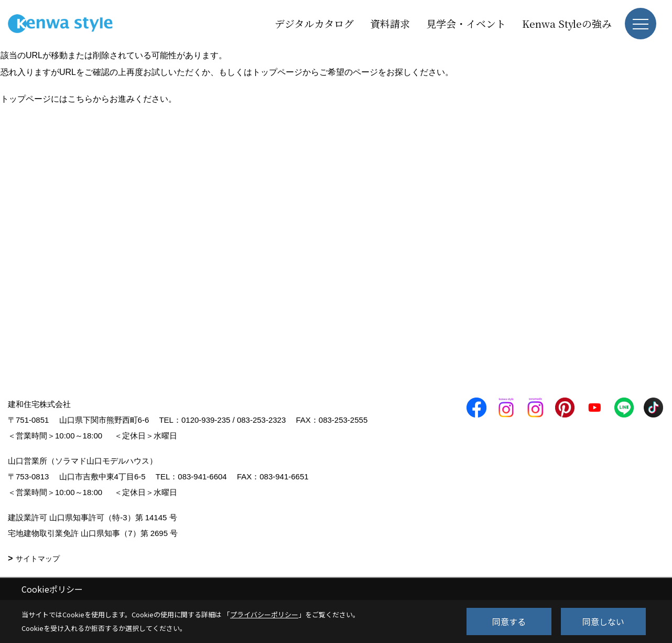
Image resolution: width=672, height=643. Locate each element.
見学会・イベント (466, 23)
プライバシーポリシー (264, 614)
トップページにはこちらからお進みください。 (89, 99)
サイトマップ (38, 559)
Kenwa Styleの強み (567, 23)
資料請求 (390, 23)
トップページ (277, 72)
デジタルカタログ (314, 23)
